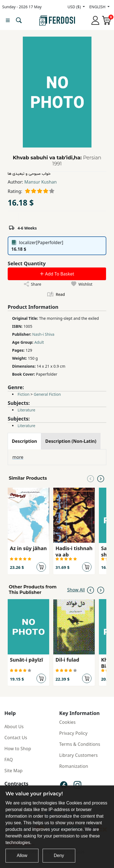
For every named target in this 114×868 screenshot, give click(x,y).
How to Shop (18, 749)
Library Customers (79, 755)
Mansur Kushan (41, 182)
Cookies (68, 722)
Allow (22, 855)
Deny (59, 855)
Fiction (23, 394)
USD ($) (75, 7)
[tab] (24, 441)
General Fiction (47, 394)
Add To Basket (57, 274)
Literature (26, 410)
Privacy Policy (73, 733)
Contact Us (16, 738)
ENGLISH (98, 7)
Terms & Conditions (80, 744)
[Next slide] (101, 478)
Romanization (74, 766)
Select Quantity (27, 263)
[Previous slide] (91, 478)
